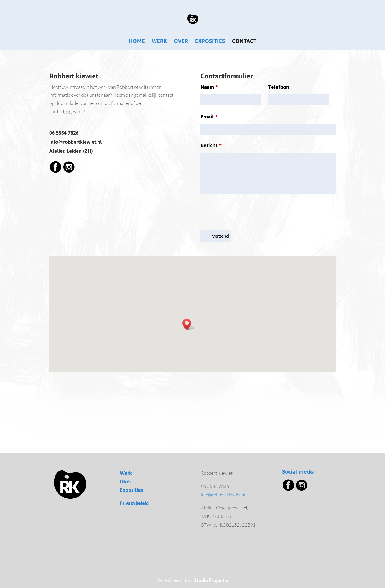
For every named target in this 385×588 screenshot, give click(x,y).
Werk (159, 42)
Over (181, 42)
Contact (244, 42)
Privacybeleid (134, 503)
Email (209, 117)
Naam (209, 87)
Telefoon (279, 87)
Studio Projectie (211, 580)
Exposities (210, 42)
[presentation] (241, 213)
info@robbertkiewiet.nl (76, 142)
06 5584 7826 (64, 133)
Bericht (211, 146)
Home (137, 42)
